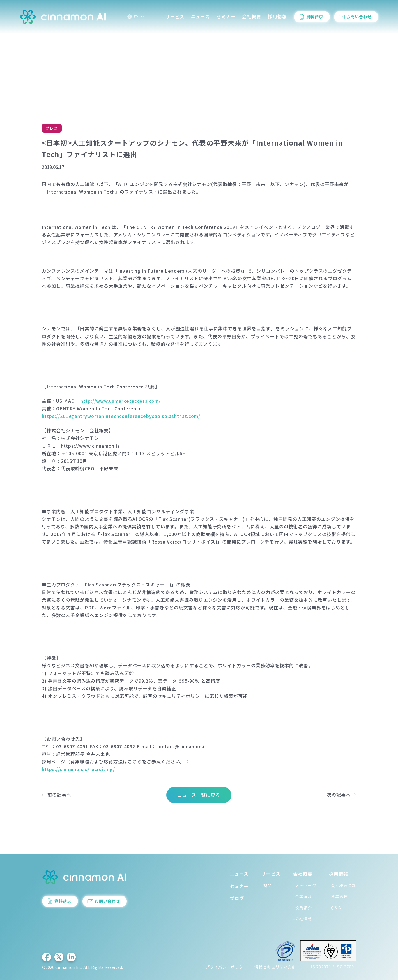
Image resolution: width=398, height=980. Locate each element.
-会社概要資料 (343, 885)
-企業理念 (302, 896)
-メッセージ (305, 885)
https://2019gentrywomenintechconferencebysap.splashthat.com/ (121, 416)
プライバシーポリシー (227, 967)
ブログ (237, 898)
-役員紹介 (302, 908)
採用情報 (277, 16)
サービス (175, 16)
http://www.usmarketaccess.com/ (121, 401)
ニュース (200, 16)
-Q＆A (335, 908)
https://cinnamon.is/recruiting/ (78, 769)
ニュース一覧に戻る (199, 795)
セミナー (226, 16)
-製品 (267, 885)
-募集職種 (338, 896)
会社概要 (252, 16)
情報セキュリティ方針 (275, 967)
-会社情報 (302, 919)
